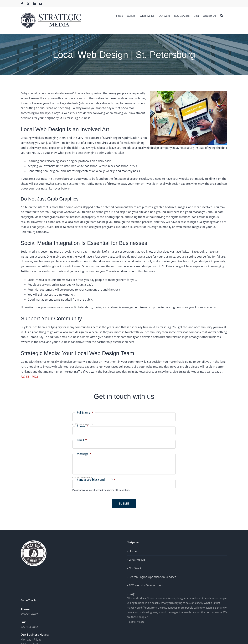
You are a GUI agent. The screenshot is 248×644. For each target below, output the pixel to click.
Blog (132, 594)
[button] (222, 15)
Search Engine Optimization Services (153, 577)
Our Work (135, 568)
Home (133, 551)
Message (84, 454)
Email (82, 440)
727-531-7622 (29, 377)
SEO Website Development (146, 585)
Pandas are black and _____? (96, 480)
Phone (82, 426)
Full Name (85, 413)
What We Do (137, 560)
